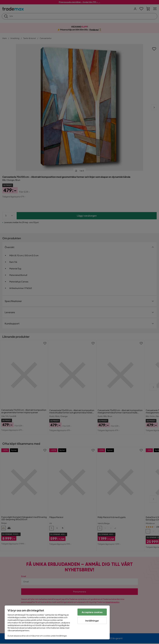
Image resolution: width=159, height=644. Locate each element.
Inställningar (92, 621)
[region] (57, 622)
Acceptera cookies (92, 612)
